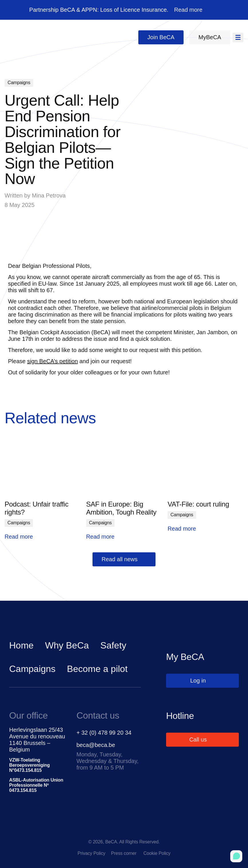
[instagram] (148, 830)
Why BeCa (67, 645)
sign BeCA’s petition (53, 361)
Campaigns (32, 669)
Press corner (124, 853)
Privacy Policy (91, 853)
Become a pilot (97, 669)
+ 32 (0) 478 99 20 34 (104, 733)
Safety (113, 645)
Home (21, 645)
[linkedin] (124, 830)
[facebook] (100, 830)
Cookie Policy (157, 853)
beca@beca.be (96, 745)
